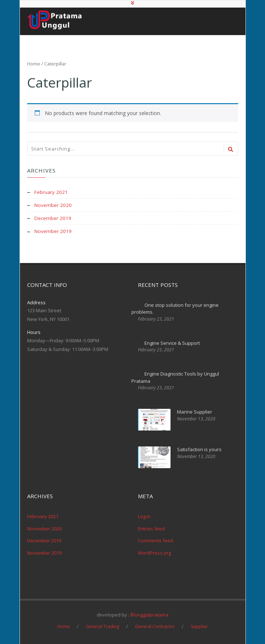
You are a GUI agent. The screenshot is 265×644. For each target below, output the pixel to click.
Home (34, 64)
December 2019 (53, 218)
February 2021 (51, 192)
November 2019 (53, 231)
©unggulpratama (149, 614)
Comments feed (155, 540)
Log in (144, 516)
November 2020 (53, 205)
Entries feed (151, 528)
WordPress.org (154, 552)
